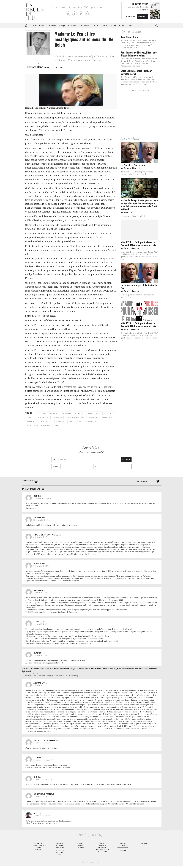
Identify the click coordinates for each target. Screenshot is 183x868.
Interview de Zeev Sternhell (133, 216)
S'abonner (142, 17)
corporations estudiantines (73, 413)
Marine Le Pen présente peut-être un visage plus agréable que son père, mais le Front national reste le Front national (139, 205)
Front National (43, 417)
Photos (113, 26)
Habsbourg (57, 417)
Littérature (52, 26)
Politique (62, 26)
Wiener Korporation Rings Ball (39, 425)
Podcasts (88, 26)
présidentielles (46, 421)
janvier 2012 (93, 417)
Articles (34, 26)
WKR (56, 425)
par (131, 168)
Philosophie (72, 26)
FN (105, 413)
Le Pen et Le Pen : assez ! (134, 165)
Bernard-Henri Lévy (38, 67)
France (30, 417)
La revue (130, 26)
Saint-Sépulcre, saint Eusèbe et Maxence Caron (136, 72)
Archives (42, 26)
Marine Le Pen (107, 417)
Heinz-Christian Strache (75, 417)
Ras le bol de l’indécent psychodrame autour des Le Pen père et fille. (137, 173)
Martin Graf (32, 421)
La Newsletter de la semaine (38, 846)
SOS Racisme (61, 421)
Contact (145, 843)
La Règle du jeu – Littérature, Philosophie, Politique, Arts (27, 25)
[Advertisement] (139, 117)
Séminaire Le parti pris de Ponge (102, 850)
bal (38, 413)
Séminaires (105, 26)
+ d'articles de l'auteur (139, 91)
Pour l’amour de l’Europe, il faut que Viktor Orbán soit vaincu (139, 54)
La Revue (123, 843)
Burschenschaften (51, 413)
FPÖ (112, 413)
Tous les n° (131, 17)
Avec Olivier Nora (129, 37)
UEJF (71, 421)
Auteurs (121, 26)
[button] (156, 26)
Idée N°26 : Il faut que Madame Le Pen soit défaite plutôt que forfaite (138, 244)
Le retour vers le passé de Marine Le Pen (139, 287)
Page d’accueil (38, 843)
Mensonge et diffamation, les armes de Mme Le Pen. (137, 296)
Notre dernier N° (123, 848)
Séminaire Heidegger (102, 846)
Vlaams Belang (92, 421)
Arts (80, 26)
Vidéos (96, 26)
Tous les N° (123, 846)
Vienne (79, 421)
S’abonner (123, 850)
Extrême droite (94, 413)
